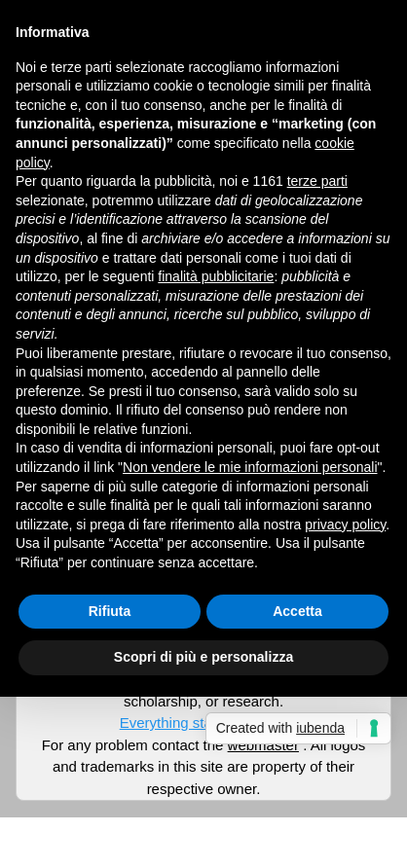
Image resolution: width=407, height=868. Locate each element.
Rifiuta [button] (110, 611)
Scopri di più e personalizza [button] (203, 657)
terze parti (317, 181)
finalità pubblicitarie (216, 276)
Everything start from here (204, 723)
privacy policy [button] (345, 524)
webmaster (263, 745)
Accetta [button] (297, 611)
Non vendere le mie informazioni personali (250, 467)
